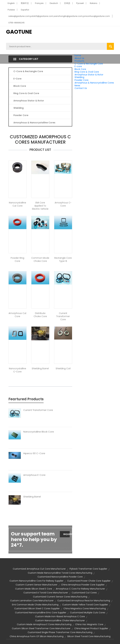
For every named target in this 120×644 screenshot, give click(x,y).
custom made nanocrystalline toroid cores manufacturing (60, 573)
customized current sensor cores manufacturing (60, 597)
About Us (79, 58)
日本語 (67, 3)
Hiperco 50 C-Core (34, 453)
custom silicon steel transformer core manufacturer (41, 628)
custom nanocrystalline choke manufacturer (60, 620)
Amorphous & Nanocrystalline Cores (94, 83)
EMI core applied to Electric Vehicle (40, 206)
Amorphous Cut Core (17, 315)
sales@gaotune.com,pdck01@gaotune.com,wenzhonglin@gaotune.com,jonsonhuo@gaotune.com (59, 16)
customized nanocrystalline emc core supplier (41, 613)
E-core (78, 66)
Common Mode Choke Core (40, 259)
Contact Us (81, 88)
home (78, 55)
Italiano (94, 3)
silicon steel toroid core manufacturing (89, 636)
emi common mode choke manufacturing (35, 605)
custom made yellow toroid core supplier (85, 605)
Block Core (81, 69)
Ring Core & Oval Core (87, 72)
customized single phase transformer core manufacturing (60, 632)
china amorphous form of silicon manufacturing (37, 636)
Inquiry (66, 534)
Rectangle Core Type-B (63, 259)
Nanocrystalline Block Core (39, 432)
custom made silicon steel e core (34, 589)
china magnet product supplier (91, 628)
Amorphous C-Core (63, 204)
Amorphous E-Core (34, 475)
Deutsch (54, 3)
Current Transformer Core (63, 316)
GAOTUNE (19, 32)
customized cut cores (84, 593)
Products (79, 61)
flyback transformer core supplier (88, 569)
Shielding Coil (63, 368)
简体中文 (25, 3)
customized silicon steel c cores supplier (37, 608)
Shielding (79, 77)
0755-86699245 (16, 23)
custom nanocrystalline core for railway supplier (36, 581)
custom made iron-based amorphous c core (60, 616)
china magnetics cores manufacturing (85, 608)
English (11, 3)
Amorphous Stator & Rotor (89, 75)
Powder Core (81, 80)
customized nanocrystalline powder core (60, 577)
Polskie (11, 10)
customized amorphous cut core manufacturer (39, 569)
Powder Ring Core (17, 259)
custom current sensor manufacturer (36, 585)
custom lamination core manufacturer (32, 601)
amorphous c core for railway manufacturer (80, 589)
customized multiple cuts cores (88, 613)
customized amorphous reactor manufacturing (84, 601)
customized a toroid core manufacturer (46, 593)
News (77, 86)
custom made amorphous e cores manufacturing (44, 624)
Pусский (80, 3)
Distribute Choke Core (40, 315)
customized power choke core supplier (89, 581)
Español (25, 10)
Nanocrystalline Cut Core (17, 204)
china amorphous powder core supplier (83, 585)
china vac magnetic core (89, 624)
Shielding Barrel (40, 368)
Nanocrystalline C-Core (17, 370)
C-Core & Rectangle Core (89, 64)
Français (39, 3)
